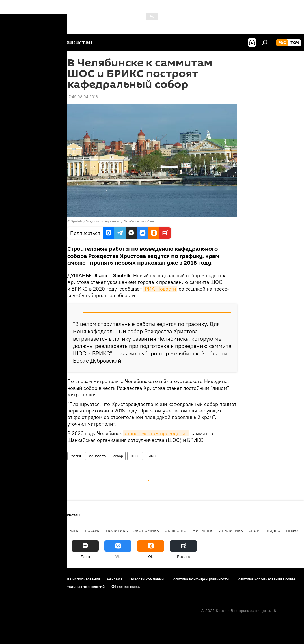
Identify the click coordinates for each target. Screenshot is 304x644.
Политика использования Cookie (266, 579)
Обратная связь (126, 587)
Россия (75, 456)
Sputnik (77, 221)
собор (118, 456)
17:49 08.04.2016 (83, 97)
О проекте (15, 579)
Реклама (115, 579)
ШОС (134, 456)
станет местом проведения (156, 433)
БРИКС (150, 456)
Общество (176, 531)
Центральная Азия (60, 531)
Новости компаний (146, 579)
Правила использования (78, 579)
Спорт (255, 531)
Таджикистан (20, 531)
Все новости (97, 456)
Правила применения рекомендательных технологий (55, 587)
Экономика (146, 531)
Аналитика (231, 531)
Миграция (203, 531)
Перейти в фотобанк (139, 221)
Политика (117, 531)
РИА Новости (160, 289)
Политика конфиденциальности (200, 579)
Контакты (40, 579)
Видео (274, 531)
